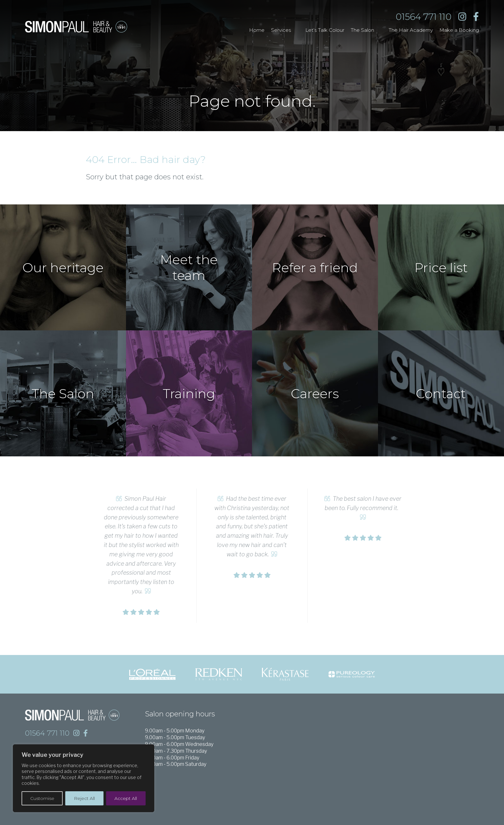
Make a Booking (459, 30)
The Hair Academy (411, 30)
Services (281, 30)
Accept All (126, 798)
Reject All (84, 798)
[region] (84, 778)
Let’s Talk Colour (325, 30)
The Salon (362, 30)
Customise (42, 798)
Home (257, 30)
